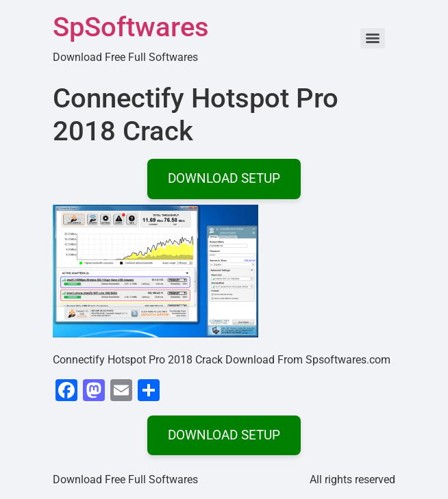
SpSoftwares (131, 27)
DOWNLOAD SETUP (224, 178)
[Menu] (373, 38)
